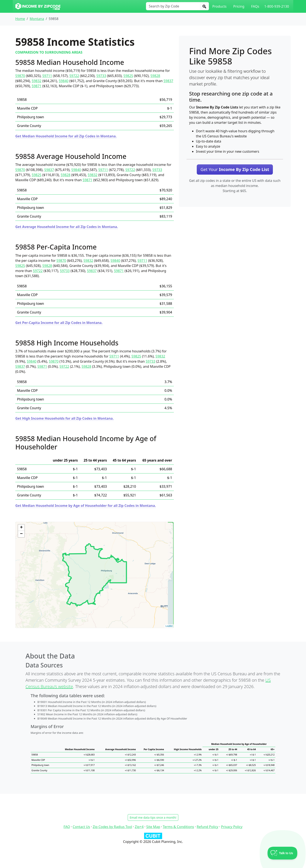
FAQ (67, 827)
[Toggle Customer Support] (283, 853)
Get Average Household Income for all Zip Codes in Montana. (67, 227)
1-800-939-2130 (277, 6)
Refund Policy (208, 827)
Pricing (239, 6)
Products (219, 6)
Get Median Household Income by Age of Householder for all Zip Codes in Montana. (86, 506)
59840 (64, 81)
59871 (37, 86)
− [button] (21, 534)
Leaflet (169, 626)
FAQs (255, 6)
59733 (101, 76)
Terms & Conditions (178, 827)
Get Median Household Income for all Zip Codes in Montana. (66, 136)
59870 (20, 76)
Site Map (153, 827)
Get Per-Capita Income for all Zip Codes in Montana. (59, 323)
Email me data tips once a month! (153, 817)
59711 (47, 76)
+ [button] (21, 528)
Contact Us (81, 827)
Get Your (235, 169)
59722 (74, 76)
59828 (155, 76)
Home (20, 19)
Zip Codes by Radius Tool (112, 827)
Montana (37, 19)
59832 (37, 81)
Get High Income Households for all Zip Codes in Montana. (64, 418)
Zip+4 (139, 827)
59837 (168, 81)
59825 (128, 76)
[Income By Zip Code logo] (38, 6)
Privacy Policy (232, 827)
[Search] (204, 6)
